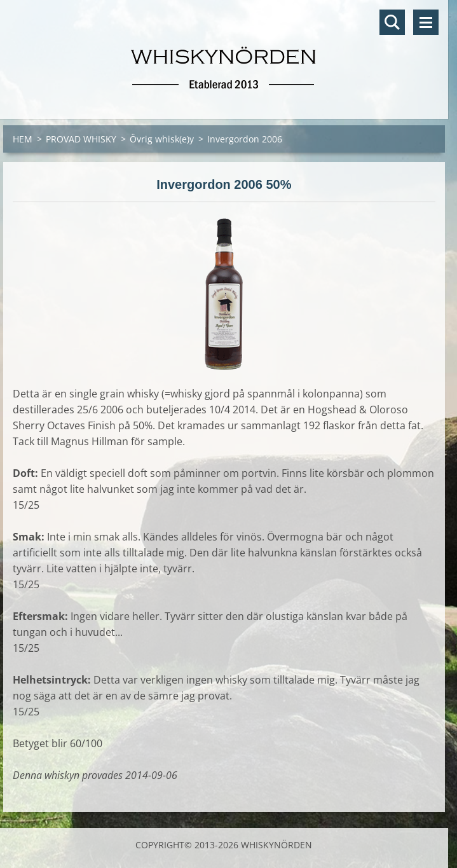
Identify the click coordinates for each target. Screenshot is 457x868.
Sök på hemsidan (392, 22)
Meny (426, 22)
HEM (23, 139)
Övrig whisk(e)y (162, 139)
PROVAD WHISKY (81, 139)
